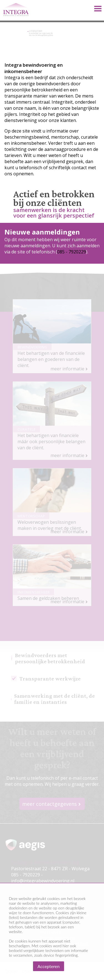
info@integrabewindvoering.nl (43, 881)
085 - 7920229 (72, 252)
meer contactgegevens (50, 804)
